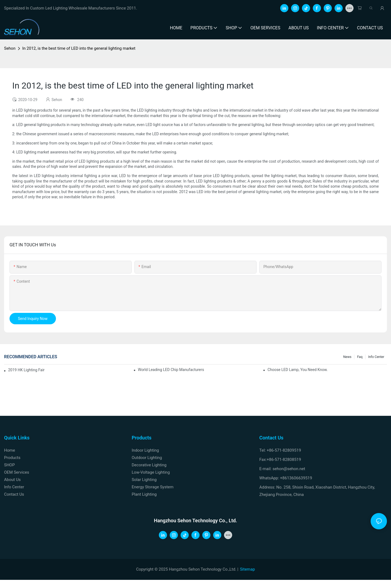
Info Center (376, 357)
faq (360, 357)
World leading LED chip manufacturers (171, 370)
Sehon (10, 48)
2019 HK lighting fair (26, 370)
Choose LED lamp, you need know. (298, 370)
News (347, 357)
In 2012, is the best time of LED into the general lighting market (79, 48)
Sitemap (247, 569)
